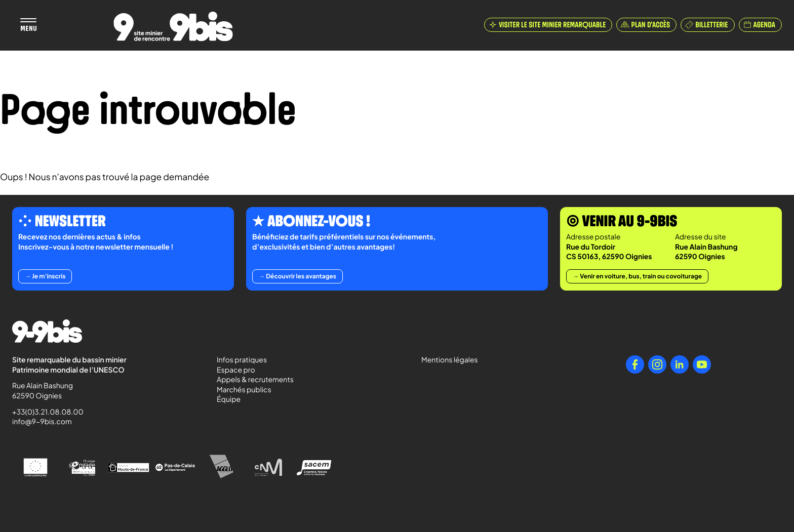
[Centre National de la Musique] (268, 468)
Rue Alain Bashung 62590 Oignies (43, 391)
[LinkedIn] (680, 364)
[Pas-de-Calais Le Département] (175, 468)
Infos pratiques (242, 360)
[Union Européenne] (35, 467)
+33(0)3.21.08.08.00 (43, 412)
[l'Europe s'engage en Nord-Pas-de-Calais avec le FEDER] (82, 468)
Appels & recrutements (255, 380)
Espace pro (236, 370)
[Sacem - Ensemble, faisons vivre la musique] (315, 467)
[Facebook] (635, 364)
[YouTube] (702, 364)
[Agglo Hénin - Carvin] (222, 467)
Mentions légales (450, 360)
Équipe (229, 399)
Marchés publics (244, 390)
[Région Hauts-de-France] (129, 467)
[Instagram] (657, 364)
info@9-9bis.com (42, 422)
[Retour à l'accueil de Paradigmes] (173, 26)
